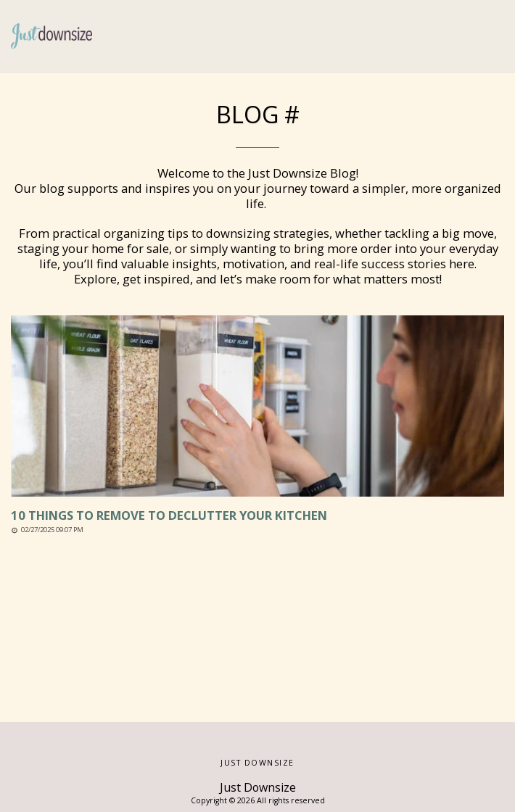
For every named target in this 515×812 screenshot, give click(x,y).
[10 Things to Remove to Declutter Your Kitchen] (257, 516)
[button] (495, 36)
